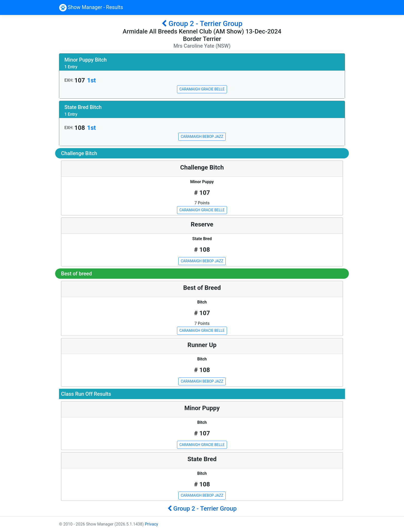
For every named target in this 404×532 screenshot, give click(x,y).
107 (79, 80)
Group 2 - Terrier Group (202, 24)
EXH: (69, 80)
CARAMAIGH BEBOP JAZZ (202, 137)
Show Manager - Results (91, 8)
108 (79, 128)
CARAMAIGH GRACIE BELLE (202, 89)
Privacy (151, 524)
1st (91, 80)
